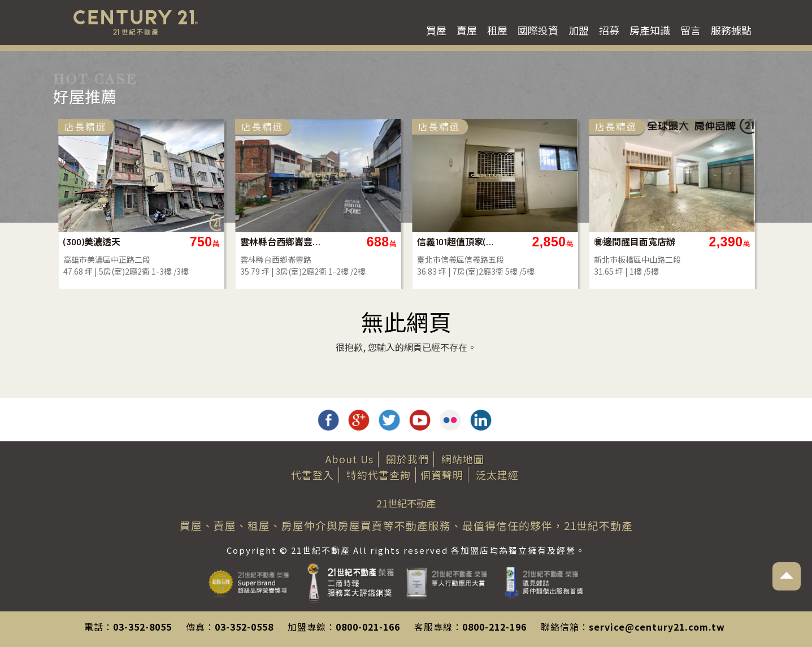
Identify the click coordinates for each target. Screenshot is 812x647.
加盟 (579, 30)
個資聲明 (442, 475)
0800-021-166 (368, 627)
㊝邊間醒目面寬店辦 (715, 242)
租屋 (497, 30)
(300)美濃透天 (173, 242)
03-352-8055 (142, 627)
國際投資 (538, 30)
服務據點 (731, 30)
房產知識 (650, 30)
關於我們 (407, 459)
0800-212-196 (494, 627)
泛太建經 (497, 475)
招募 (609, 30)
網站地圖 (463, 459)
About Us (349, 459)
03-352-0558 (244, 627)
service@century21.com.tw (657, 627)
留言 (691, 30)
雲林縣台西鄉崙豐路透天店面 (362, 242)
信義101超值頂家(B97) (539, 242)
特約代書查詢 (379, 475)
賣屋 (467, 30)
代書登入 (312, 475)
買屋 (436, 30)
